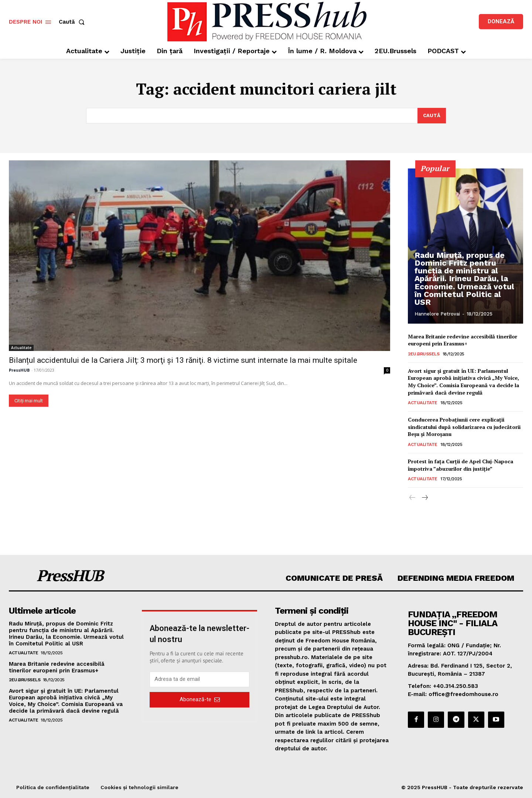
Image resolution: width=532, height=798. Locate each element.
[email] (199, 679)
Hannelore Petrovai (437, 314)
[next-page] (424, 498)
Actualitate (21, 348)
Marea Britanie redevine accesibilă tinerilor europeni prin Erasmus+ (463, 340)
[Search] (432, 116)
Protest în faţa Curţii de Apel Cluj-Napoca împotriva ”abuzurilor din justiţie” (461, 465)
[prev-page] (412, 498)
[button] (73, 22)
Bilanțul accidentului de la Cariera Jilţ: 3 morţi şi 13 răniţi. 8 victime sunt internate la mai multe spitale (183, 360)
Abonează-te (200, 699)
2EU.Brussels (424, 354)
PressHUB (19, 370)
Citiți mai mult (29, 401)
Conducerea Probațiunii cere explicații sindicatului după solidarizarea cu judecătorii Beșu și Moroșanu (464, 427)
